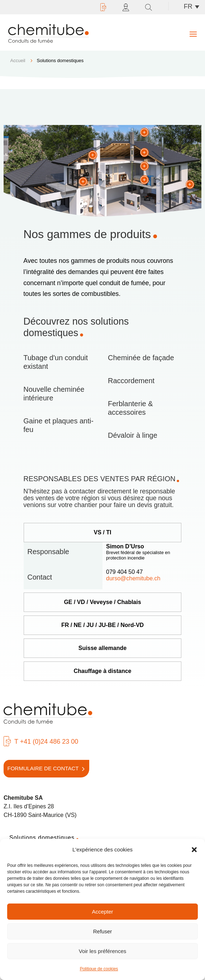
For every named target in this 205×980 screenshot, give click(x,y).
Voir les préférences (103, 951)
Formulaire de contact (43, 768)
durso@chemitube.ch (133, 578)
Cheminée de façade (141, 358)
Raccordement (131, 381)
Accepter (102, 912)
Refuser (103, 931)
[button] (194, 850)
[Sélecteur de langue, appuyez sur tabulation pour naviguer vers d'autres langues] (193, 6)
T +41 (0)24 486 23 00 (46, 742)
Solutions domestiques (42, 838)
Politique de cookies (99, 969)
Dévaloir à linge (133, 435)
